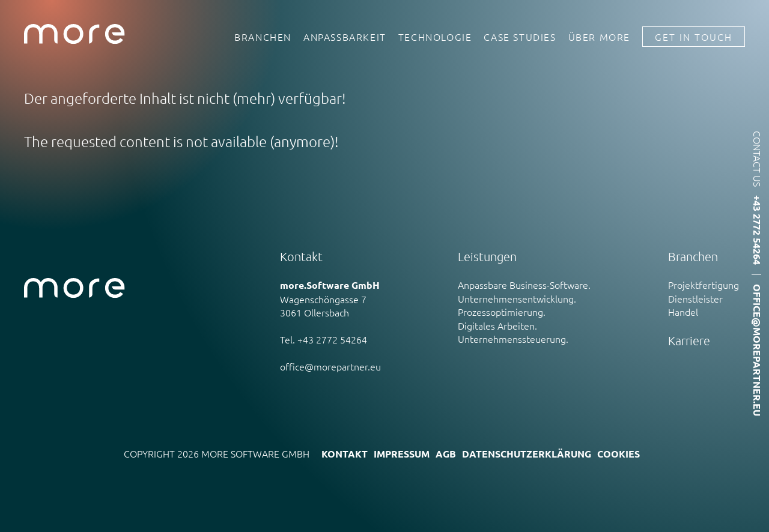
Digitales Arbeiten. (497, 325)
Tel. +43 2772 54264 (324, 339)
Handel (683, 312)
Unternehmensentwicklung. (517, 298)
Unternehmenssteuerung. (513, 339)
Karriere (689, 340)
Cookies (619, 454)
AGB (446, 454)
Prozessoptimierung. (502, 312)
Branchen (263, 35)
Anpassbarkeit (345, 35)
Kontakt (345, 454)
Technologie (435, 35)
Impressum (402, 454)
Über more (599, 35)
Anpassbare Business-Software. (524, 285)
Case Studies (520, 35)
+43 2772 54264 (757, 230)
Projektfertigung (704, 285)
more (74, 34)
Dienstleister (695, 298)
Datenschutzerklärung (527, 454)
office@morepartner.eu (330, 366)
